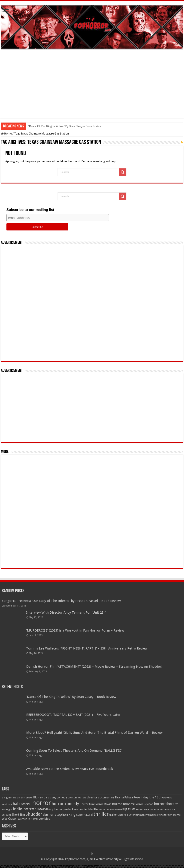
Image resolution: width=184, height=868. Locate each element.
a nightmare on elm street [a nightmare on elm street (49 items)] (17, 798)
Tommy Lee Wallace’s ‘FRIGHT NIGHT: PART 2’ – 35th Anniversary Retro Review (87, 648)
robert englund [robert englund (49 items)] (145, 809)
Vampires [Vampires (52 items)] (152, 815)
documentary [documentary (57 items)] (106, 798)
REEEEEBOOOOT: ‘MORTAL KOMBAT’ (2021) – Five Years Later (73, 715)
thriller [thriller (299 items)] (101, 814)
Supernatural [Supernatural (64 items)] (84, 815)
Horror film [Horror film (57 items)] (87, 804)
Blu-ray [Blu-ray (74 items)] (38, 797)
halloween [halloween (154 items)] (22, 804)
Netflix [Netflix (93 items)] (93, 809)
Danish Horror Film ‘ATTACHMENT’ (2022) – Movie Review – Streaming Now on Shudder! (94, 667)
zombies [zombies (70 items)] (44, 819)
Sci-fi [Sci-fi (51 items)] (172, 809)
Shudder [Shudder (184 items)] (34, 814)
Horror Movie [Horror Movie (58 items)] (103, 804)
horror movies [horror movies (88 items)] (123, 804)
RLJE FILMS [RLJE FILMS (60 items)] (129, 809)
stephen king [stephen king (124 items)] (65, 814)
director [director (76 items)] (92, 797)
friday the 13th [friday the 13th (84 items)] (151, 797)
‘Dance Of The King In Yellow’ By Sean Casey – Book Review (65, 126)
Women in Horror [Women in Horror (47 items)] (28, 819)
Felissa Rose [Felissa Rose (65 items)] (132, 797)
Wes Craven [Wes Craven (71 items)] (10, 819)
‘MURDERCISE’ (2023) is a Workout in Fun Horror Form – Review (75, 630)
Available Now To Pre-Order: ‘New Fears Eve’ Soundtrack (70, 769)
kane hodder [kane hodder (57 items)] (80, 809)
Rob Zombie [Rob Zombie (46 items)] (161, 810)
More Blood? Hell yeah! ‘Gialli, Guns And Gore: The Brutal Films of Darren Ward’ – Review (94, 733)
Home (6, 134)
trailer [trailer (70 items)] (113, 815)
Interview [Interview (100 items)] (44, 809)
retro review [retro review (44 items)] (106, 810)
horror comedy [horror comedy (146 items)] (65, 804)
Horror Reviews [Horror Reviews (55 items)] (144, 804)
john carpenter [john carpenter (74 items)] (62, 809)
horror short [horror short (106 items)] (164, 804)
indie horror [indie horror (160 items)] (24, 809)
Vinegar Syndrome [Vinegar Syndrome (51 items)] (169, 815)
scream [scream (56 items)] (6, 815)
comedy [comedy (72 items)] (62, 797)
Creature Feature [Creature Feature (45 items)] (77, 798)
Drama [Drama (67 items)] (119, 797)
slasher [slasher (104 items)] (48, 814)
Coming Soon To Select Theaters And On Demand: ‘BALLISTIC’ (74, 751)
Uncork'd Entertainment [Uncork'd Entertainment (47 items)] (132, 815)
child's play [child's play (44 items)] (50, 798)
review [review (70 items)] (118, 809)
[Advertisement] (92, 87)
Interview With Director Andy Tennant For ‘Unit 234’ (66, 612)
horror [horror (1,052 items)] (42, 803)
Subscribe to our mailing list (30, 210)
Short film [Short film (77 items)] (18, 815)
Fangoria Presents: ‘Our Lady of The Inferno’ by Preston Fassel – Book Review (61, 601)
